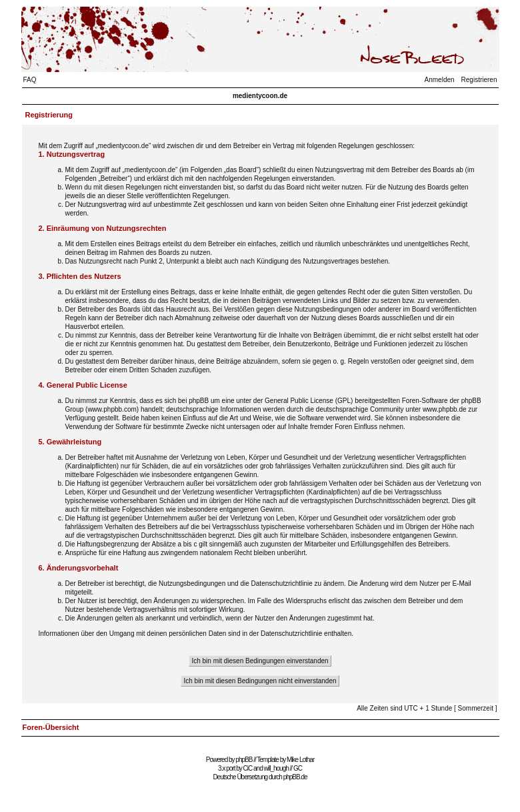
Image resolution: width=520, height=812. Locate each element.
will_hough (276, 768)
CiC (248, 768)
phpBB (244, 760)
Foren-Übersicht (51, 727)
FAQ (30, 80)
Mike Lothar (300, 760)
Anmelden (440, 80)
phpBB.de (295, 777)
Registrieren (479, 80)
